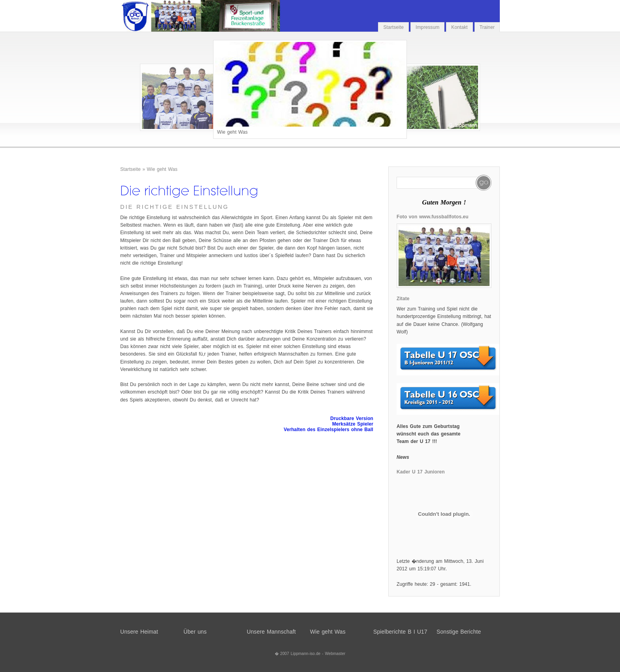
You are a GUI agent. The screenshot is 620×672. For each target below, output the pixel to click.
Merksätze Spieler (353, 424)
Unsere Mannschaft (271, 632)
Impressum (427, 27)
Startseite (393, 27)
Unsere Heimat (139, 632)
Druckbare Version (352, 418)
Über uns (195, 632)
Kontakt (459, 27)
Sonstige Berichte (459, 632)
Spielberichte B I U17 (400, 632)
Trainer (487, 27)
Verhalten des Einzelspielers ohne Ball (328, 430)
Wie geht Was (162, 169)
